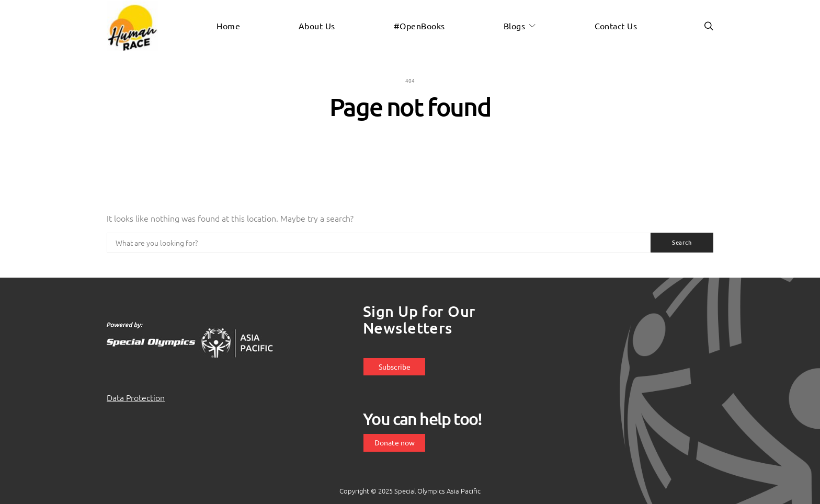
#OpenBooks (419, 26)
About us (317, 26)
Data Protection (136, 397)
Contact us (616, 26)
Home (228, 26)
